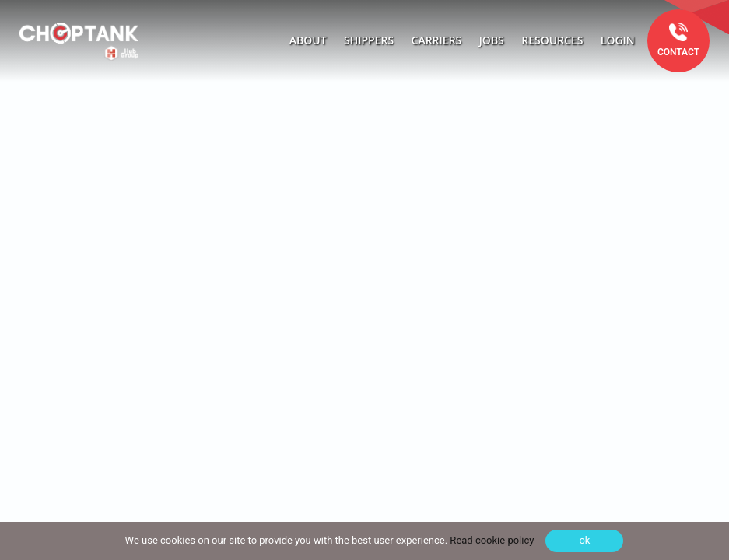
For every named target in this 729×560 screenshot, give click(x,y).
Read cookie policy (491, 540)
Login (618, 40)
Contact (678, 52)
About (308, 40)
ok (584, 540)
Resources (552, 40)
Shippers (369, 40)
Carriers (437, 40)
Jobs (492, 40)
